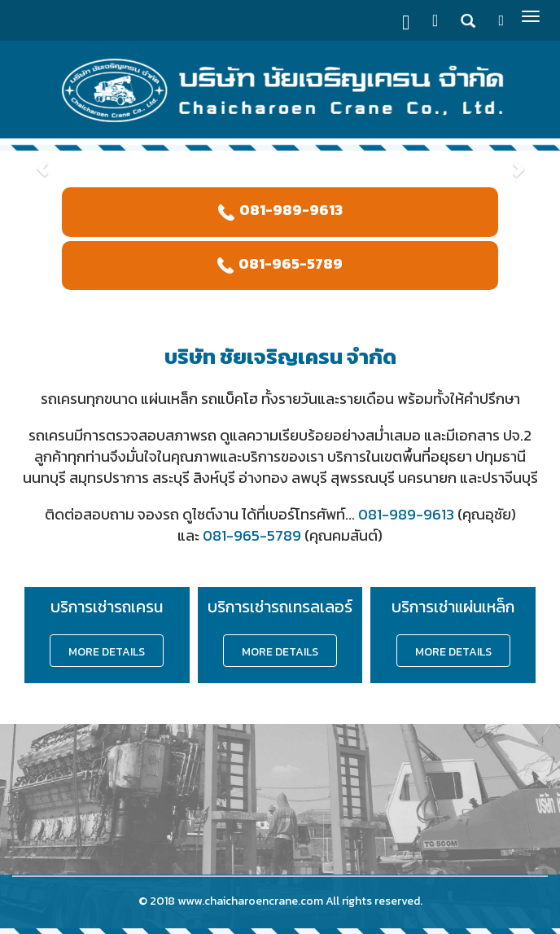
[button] (42, 160)
